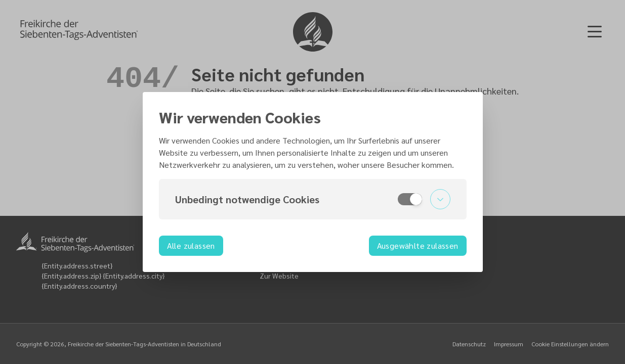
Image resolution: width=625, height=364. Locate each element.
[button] (313, 199)
